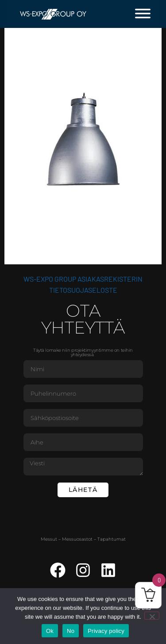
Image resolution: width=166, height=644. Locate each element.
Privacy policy (106, 631)
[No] (152, 616)
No (71, 631)
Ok (50, 631)
